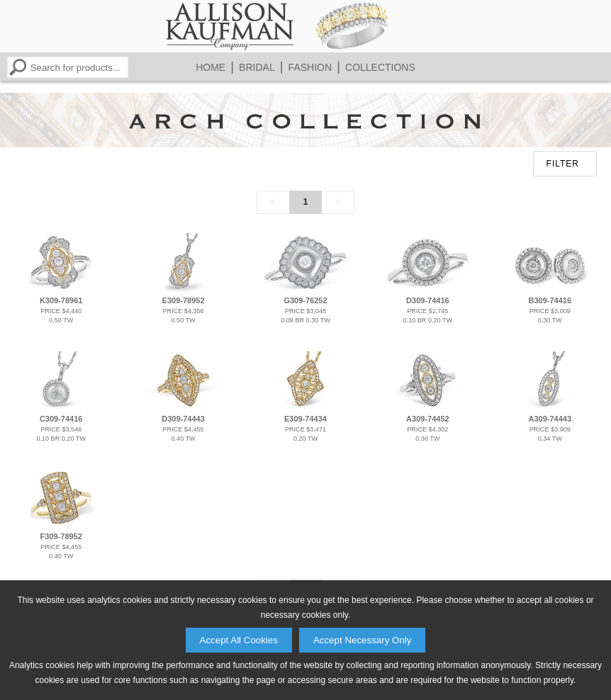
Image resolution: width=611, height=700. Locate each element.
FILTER (563, 164)
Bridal (257, 67)
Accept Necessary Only (363, 640)
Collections (380, 67)
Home (211, 67)
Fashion (310, 67)
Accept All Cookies (239, 640)
